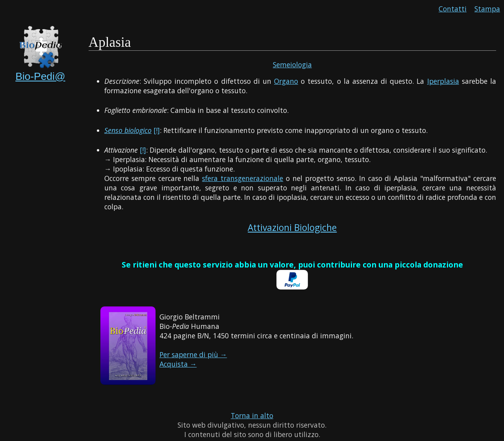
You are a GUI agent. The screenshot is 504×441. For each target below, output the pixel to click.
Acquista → (178, 364)
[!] (157, 130)
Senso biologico (128, 130)
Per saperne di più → (193, 354)
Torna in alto (252, 415)
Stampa (487, 9)
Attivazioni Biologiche (292, 228)
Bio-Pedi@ (40, 76)
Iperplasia (443, 81)
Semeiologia (292, 65)
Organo (286, 81)
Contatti (453, 9)
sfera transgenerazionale (243, 178)
